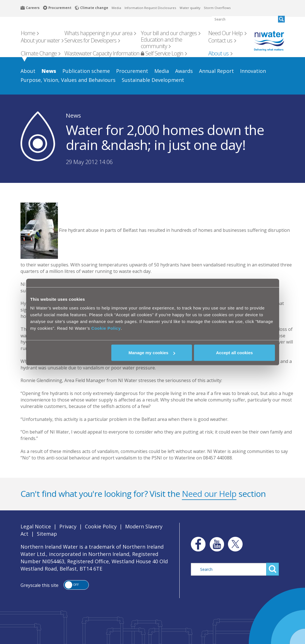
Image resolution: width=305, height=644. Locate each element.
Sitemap (47, 534)
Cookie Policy (106, 328)
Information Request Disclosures (150, 8)
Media (116, 8)
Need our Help (209, 494)
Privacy (68, 526)
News (73, 115)
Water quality (190, 8)
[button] (76, 585)
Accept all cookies (235, 353)
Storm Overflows (217, 8)
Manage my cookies (152, 353)
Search (273, 569)
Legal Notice (36, 526)
